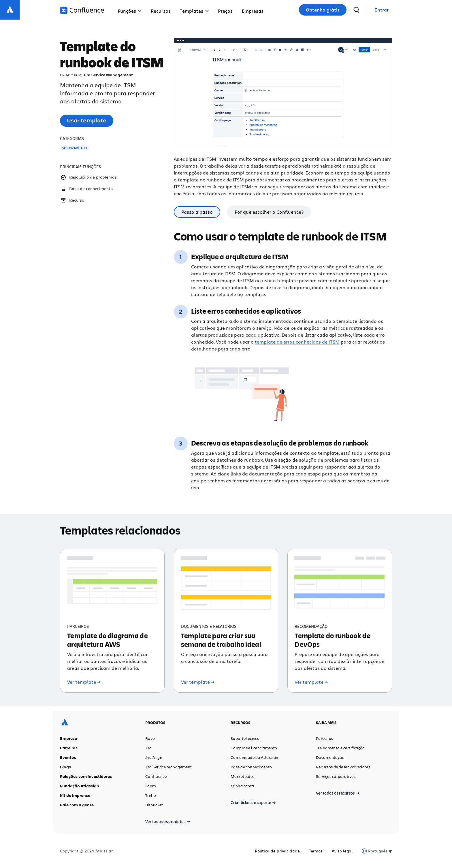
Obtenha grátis (323, 10)
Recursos (161, 11)
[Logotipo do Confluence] (82, 10)
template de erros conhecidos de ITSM (297, 342)
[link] (382, 10)
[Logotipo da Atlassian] (10, 10)
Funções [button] (130, 11)
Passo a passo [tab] (197, 212)
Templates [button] (194, 11)
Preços (225, 11)
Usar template (87, 120)
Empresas (253, 11)
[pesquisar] (356, 10)
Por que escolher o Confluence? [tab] (269, 212)
